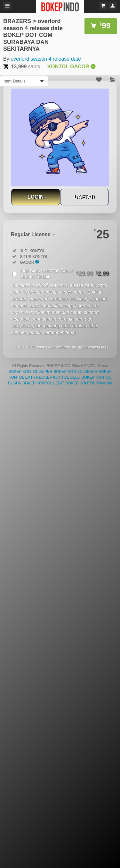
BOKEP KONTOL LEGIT (43, 383)
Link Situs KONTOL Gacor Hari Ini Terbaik (65, 274)
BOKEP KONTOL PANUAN (89, 383)
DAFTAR (84, 197)
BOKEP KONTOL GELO (60, 377)
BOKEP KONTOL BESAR (75, 372)
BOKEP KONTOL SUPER (30, 372)
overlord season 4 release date (46, 59)
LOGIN (36, 197)
